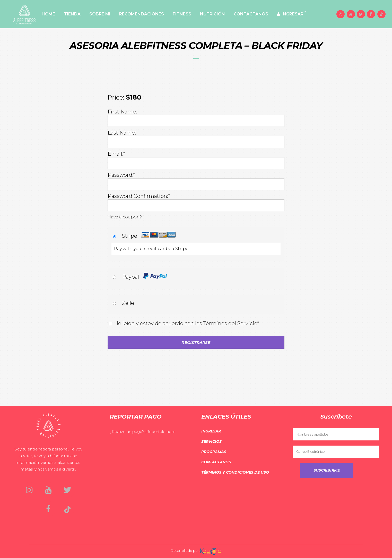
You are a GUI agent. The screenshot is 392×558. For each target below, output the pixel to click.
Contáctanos (216, 462)
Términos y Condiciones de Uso (235, 472)
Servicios (211, 441)
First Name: (122, 112)
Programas (214, 452)
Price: (116, 97)
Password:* (121, 175)
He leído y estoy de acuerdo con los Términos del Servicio (186, 323)
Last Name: (122, 133)
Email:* (116, 154)
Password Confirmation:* (139, 196)
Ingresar (211, 431)
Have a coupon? (125, 217)
